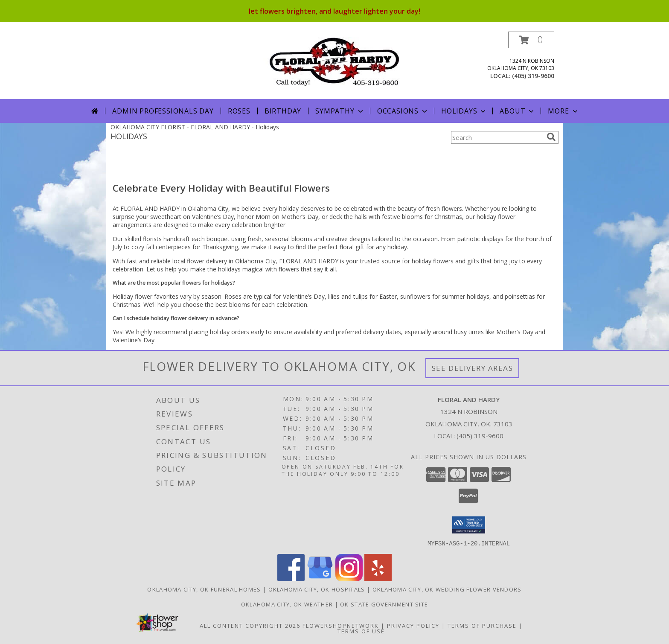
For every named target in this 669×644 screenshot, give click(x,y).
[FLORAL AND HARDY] (335, 61)
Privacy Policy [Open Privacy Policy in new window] (413, 625)
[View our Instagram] (349, 578)
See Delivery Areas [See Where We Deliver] (473, 368)
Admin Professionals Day (163, 111)
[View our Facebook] (291, 578)
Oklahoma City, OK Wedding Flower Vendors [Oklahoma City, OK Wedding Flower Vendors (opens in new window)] (447, 589)
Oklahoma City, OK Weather (287, 604)
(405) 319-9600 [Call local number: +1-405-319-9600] (533, 76)
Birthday (283, 111)
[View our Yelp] (378, 578)
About (518, 111)
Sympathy (340, 111)
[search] (551, 137)
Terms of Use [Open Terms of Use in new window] (361, 631)
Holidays (464, 111)
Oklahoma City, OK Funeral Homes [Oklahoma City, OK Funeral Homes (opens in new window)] (204, 589)
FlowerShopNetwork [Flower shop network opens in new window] (341, 625)
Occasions (403, 111)
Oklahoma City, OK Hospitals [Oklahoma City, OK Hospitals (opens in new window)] (317, 589)
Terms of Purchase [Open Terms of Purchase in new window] (482, 625)
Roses (239, 111)
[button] (531, 40)
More (563, 111)
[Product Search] (497, 137)
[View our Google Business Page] (320, 578)
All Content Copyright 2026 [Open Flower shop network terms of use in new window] (250, 625)
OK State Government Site (384, 604)
